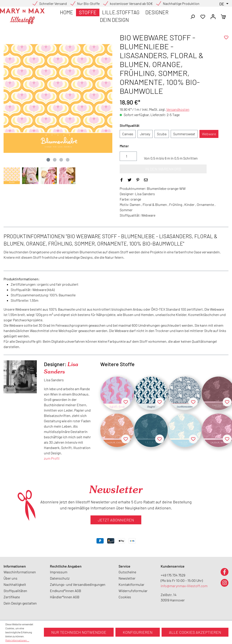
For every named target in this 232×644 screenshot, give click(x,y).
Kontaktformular (131, 584)
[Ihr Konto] (213, 16)
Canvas (128, 134)
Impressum (59, 572)
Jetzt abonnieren (116, 520)
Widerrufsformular (133, 591)
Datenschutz (60, 578)
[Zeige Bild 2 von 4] (55, 160)
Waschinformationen (20, 572)
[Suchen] (193, 16)
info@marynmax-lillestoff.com (184, 586)
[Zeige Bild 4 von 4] (68, 160)
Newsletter (127, 578)
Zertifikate (12, 597)
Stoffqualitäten (15, 591)
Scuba (162, 134)
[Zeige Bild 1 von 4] (48, 160)
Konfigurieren (138, 632)
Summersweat (184, 134)
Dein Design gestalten (20, 603)
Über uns (10, 578)
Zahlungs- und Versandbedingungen (78, 584)
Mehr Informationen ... (17, 640)
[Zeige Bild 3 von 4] (61, 160)
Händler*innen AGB (65, 597)
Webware (209, 134)
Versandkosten (178, 109)
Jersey (145, 134)
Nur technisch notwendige (79, 632)
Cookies (125, 597)
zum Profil (52, 458)
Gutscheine (127, 572)
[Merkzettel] (203, 16)
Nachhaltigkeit (15, 584)
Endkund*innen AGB (66, 591)
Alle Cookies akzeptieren (195, 632)
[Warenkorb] (223, 16)
